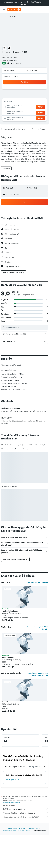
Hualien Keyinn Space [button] (10, 611)
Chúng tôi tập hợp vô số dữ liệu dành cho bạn (26, 813)
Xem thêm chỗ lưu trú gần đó (37, 582)
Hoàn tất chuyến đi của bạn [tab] (15, 767)
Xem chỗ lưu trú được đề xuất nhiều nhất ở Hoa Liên (37, 675)
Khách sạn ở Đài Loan (9, 830)
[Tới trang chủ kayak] (14, 10)
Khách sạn (22, 828)
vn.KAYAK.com (12, 828)
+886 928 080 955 (10, 60)
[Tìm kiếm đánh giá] (26, 327)
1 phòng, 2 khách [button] (11, 76)
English (23, 4)
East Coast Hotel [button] (8, 658)
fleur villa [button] (5, 702)
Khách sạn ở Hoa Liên (13, 780)
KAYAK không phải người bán (26, 809)
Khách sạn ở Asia (33, 828)
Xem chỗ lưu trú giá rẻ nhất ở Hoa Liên (38, 628)
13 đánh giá (17, 63)
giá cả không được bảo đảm (11, 802)
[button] (47, 3)
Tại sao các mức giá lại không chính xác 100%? (26, 817)
